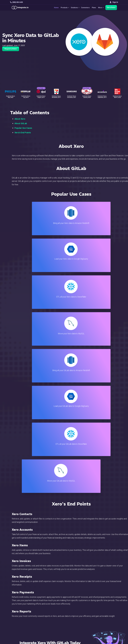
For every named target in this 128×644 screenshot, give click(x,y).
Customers (110, 604)
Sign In (114, 2)
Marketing (42, 616)
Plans (93, 8)
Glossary (75, 631)
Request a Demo (11, 49)
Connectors (85, 8)
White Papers (111, 607)
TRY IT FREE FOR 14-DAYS (50, 435)
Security (74, 622)
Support (41, 622)
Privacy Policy (77, 628)
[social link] (11, 621)
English (108, 627)
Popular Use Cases (23, 128)
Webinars (109, 610)
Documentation (77, 616)
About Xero (20, 119)
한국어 (108, 633)
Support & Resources (79, 610)
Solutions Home (44, 604)
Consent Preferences (79, 634)
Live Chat (75, 607)
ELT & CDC (42, 610)
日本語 (108, 630)
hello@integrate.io (20, 610)
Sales (40, 619)
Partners (109, 616)
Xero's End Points (23, 133)
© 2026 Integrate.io (17, 642)
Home (54, 8)
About (108, 613)
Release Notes (44, 628)
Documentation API (79, 619)
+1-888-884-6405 (19, 616)
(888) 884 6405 (17, 2)
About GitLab (21, 123)
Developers (43, 625)
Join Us (109, 619)
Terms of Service (112, 642)
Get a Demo (111, 8)
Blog (73, 604)
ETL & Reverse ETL (46, 607)
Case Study (41, 86)
